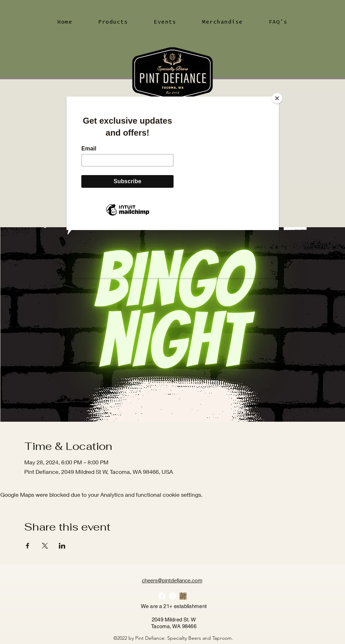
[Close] (277, 98)
